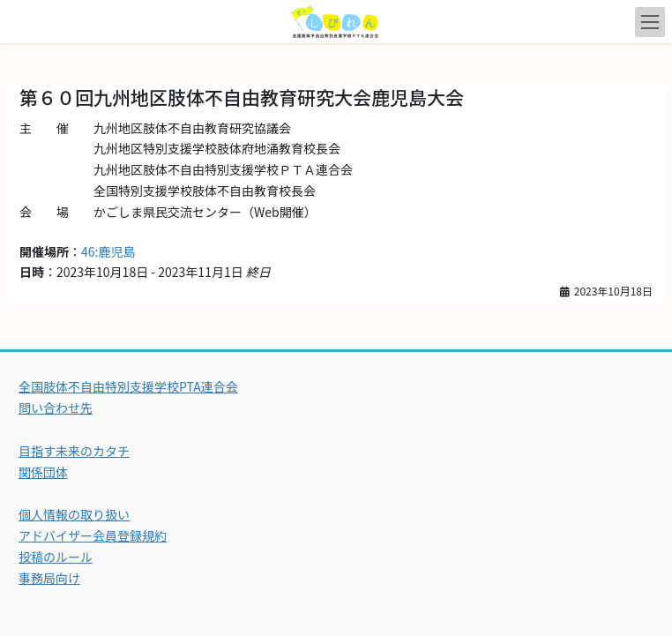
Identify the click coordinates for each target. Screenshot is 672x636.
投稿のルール (56, 557)
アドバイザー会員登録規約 (93, 535)
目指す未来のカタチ (74, 451)
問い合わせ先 (56, 408)
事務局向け (49, 578)
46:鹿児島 (108, 251)
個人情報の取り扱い (74, 514)
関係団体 (43, 472)
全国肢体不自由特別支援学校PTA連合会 (128, 386)
